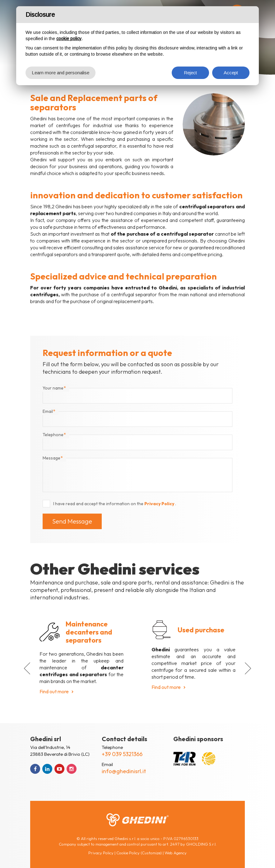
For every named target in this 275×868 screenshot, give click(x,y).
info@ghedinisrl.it (124, 771)
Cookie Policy (128, 853)
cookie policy (69, 39)
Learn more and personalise (61, 73)
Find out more (54, 691)
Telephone (54, 435)
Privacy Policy (160, 504)
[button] (27, 668)
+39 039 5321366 (122, 754)
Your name (54, 388)
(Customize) (151, 853)
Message (53, 458)
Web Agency (176, 853)
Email (49, 411)
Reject (190, 73)
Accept (231, 73)
